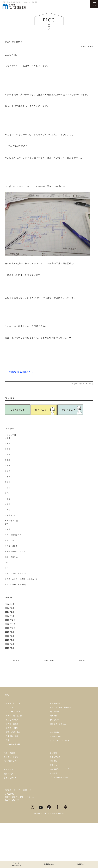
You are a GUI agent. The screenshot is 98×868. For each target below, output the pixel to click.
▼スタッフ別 (10, 435)
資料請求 (53, 818)
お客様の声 (54, 764)
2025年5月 (9, 648)
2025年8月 (9, 636)
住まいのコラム (11, 557)
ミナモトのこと (11, 546)
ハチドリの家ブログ (13, 535)
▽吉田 (8, 466)
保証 (8, 785)
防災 (7, 524)
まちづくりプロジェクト (60, 785)
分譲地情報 (54, 777)
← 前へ (16, 660)
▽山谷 (8, 455)
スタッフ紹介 (55, 801)
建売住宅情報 (55, 781)
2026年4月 (9, 604)
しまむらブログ (10, 822)
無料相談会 (54, 756)
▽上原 (8, 438)
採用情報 (53, 806)
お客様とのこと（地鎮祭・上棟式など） (21, 579)
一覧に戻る (49, 660)
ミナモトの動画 (12, 768)
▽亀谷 (8, 477)
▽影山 (8, 488)
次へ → (82, 660)
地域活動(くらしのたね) (59, 814)
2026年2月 (9, 612)
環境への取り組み (13, 777)
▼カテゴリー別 (11, 521)
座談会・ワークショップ (15, 551)
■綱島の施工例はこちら (21, 372)
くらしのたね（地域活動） (16, 585)
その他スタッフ (11, 515)
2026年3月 (9, 608)
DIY (6, 562)
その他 (8, 529)
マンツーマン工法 (13, 756)
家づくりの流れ (12, 764)
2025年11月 (10, 624)
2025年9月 (9, 632)
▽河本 (8, 444)
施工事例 (53, 760)
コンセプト (10, 752)
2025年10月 (10, 628)
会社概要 (53, 797)
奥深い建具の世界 (14, 42)
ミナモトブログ (10, 814)
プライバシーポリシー (59, 822)
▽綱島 (8, 460)
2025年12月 (10, 620)
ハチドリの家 (9, 797)
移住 (7, 568)
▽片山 (8, 510)
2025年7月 (9, 640)
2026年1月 (9, 616)
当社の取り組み (10, 806)
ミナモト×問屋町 (13, 772)
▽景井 (8, 482)
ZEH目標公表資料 (13, 789)
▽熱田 (8, 471)
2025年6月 (9, 644)
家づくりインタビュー (59, 768)
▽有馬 (8, 504)
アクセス (53, 810)
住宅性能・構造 (12, 781)
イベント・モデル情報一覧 (61, 752)
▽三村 (8, 493)
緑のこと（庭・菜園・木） (16, 573)
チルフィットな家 (11, 801)
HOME (7, 739)
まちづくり (9, 540)
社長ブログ (8, 818)
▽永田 (8, 449)
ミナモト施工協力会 (14, 760)
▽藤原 (8, 499)
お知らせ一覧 (55, 748)
